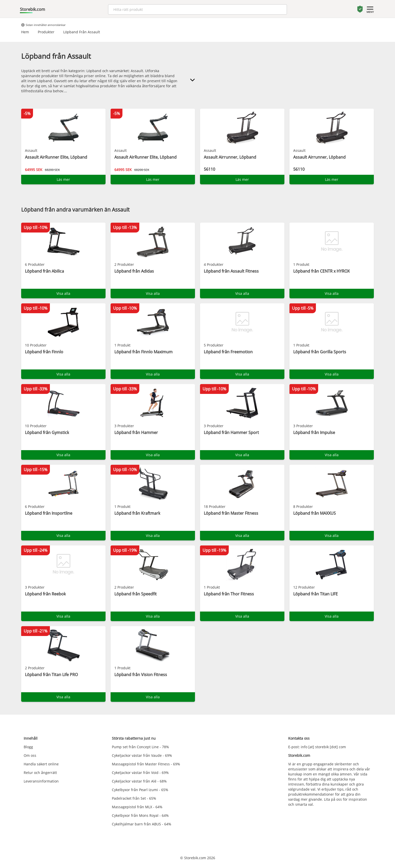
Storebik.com (32, 9)
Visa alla (63, 293)
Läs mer (63, 179)
